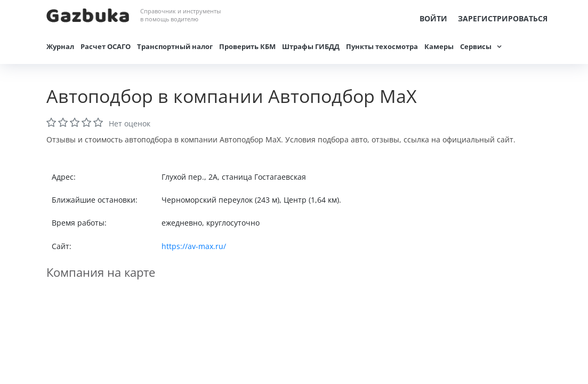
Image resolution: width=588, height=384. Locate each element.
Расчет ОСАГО (106, 46)
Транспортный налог (175, 46)
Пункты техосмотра (382, 46)
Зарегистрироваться (503, 18)
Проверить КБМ (247, 46)
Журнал (60, 46)
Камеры (439, 46)
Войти (433, 18)
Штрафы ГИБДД (311, 46)
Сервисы (476, 46)
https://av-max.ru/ (194, 246)
